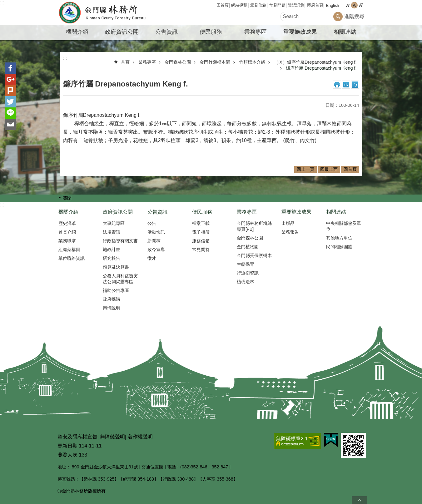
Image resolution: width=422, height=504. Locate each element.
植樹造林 (246, 282)
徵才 (152, 258)
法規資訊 (112, 232)
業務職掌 (67, 241)
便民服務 (211, 32)
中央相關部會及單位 (344, 226)
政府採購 (112, 299)
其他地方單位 (339, 238)
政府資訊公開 (122, 32)
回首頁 (223, 5)
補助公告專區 (116, 290)
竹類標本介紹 (252, 62)
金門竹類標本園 (215, 62)
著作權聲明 (140, 437)
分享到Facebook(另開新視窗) (10, 68)
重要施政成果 (300, 32)
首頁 (125, 62)
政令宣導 (156, 250)
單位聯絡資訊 (72, 258)
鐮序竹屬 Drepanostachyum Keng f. (321, 68)
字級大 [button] (361, 5)
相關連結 (345, 32)
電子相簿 (201, 232)
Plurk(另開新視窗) (10, 91)
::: (2, 3)
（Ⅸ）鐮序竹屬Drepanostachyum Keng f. (315, 62)
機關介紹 (77, 32)
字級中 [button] (354, 5)
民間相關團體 (339, 247)
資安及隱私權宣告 (77, 437)
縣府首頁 (315, 5)
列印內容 (337, 85)
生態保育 (246, 264)
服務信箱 (201, 241)
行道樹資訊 (248, 273)
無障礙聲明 (112, 437)
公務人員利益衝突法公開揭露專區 (120, 279)
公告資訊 (166, 32)
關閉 (67, 198)
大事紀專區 (114, 223)
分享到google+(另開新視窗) (10, 79)
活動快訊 (156, 232)
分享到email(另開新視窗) (10, 124)
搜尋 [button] (338, 17)
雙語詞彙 (296, 5)
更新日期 (67, 446)
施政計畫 (112, 250)
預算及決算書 (116, 267)
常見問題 (277, 5)
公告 (152, 223)
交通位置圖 (152, 467)
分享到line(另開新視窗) (10, 113)
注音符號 (355, 85)
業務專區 (256, 32)
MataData (346, 85)
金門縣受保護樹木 (254, 255)
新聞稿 (154, 241)
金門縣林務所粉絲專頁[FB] (254, 226)
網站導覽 (239, 5)
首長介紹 (67, 232)
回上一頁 (305, 169)
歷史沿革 (67, 223)
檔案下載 (201, 223)
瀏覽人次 (67, 455)
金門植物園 (248, 247)
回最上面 (329, 169)
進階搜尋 (354, 16)
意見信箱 (258, 5)
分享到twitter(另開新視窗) (10, 102)
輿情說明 (112, 308)
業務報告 (290, 232)
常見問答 (201, 250)
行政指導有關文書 (120, 241)
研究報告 (112, 258)
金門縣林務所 (110, 12)
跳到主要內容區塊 (3, 3)
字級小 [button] (348, 5)
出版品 (288, 223)
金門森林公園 (178, 62)
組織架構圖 (69, 250)
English (333, 5)
